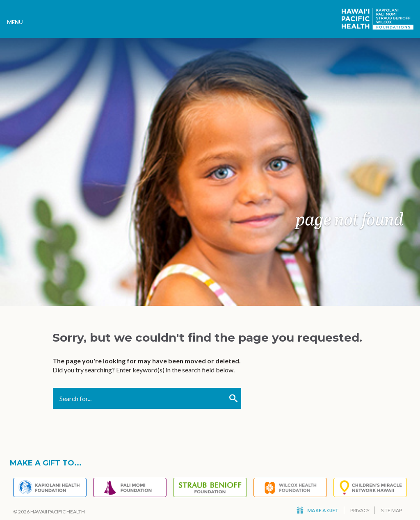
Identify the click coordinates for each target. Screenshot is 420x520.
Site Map (391, 510)
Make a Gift (317, 510)
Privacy (360, 510)
